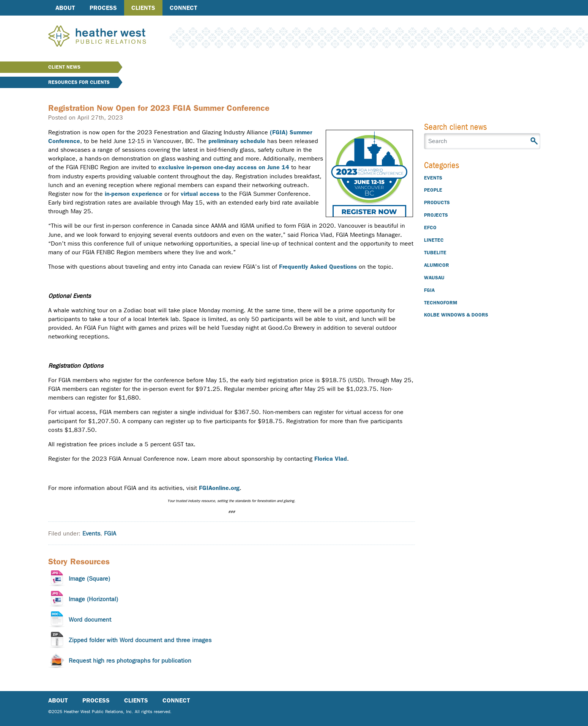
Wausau (434, 278)
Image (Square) (89, 579)
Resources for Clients (79, 82)
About (65, 8)
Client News (64, 67)
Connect (184, 8)
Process (103, 8)
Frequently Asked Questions (318, 267)
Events (91, 533)
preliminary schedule (237, 141)
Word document (90, 620)
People (433, 190)
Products (437, 202)
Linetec (434, 240)
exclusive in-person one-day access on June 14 (224, 167)
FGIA (110, 533)
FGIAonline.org (219, 488)
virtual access (200, 194)
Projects (436, 215)
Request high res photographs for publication (130, 661)
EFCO (430, 228)
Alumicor (437, 265)
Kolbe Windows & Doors (456, 315)
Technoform (441, 303)
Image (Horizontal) (93, 599)
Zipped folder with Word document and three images (140, 640)
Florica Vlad (331, 459)
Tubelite (435, 253)
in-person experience (134, 194)
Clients (143, 8)
